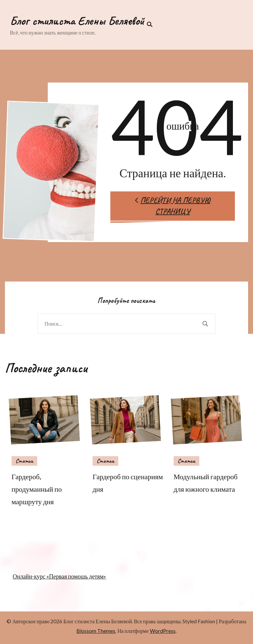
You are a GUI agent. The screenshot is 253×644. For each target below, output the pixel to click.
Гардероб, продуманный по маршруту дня (37, 489)
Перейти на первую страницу (173, 206)
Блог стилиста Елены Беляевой (77, 21)
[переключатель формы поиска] (148, 24)
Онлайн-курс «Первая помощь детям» (59, 576)
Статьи (24, 461)
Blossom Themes (96, 631)
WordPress (163, 631)
